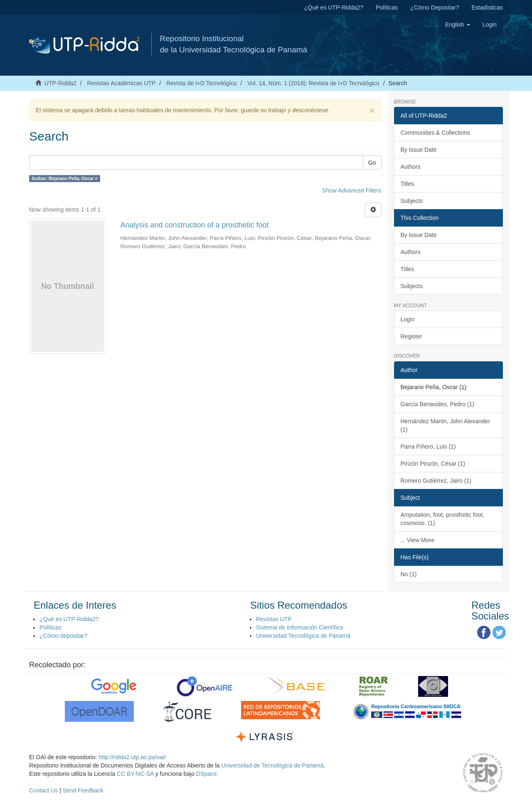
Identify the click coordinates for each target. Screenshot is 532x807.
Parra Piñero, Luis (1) (428, 447)
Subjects (412, 201)
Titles (408, 184)
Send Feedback (83, 790)
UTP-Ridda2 (60, 83)
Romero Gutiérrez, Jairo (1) (436, 481)
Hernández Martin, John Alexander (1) (446, 425)
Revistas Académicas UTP (121, 83)
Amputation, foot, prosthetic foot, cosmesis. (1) (443, 519)
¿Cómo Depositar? (435, 7)
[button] (458, 25)
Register (411, 336)
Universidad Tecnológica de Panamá (303, 636)
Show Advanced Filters (352, 190)
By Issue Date (419, 150)
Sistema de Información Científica (299, 627)
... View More (417, 540)
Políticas (387, 7)
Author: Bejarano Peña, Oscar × (64, 178)
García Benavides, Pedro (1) (437, 404)
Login (408, 319)
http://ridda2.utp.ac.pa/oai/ (132, 757)
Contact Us (43, 790)
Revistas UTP (274, 619)
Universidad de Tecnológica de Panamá (272, 765)
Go (372, 163)
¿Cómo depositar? (63, 636)
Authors (411, 167)
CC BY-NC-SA (135, 774)
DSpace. (207, 774)
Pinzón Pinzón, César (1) (433, 464)
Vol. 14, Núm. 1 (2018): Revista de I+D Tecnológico (313, 83)
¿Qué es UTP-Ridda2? (334, 7)
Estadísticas (487, 7)
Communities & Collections (435, 133)
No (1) (409, 574)
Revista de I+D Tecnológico (202, 83)
